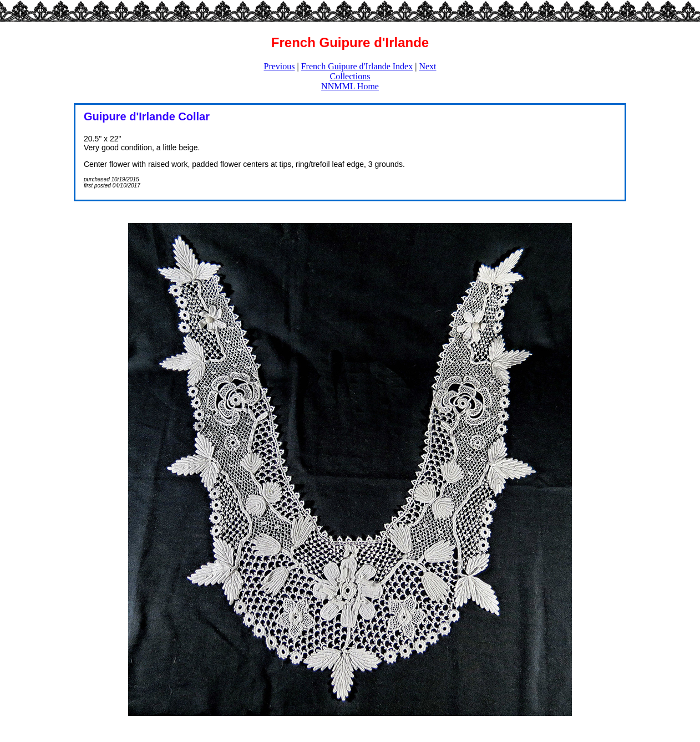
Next (427, 66)
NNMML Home (350, 86)
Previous (280, 66)
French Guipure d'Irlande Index (357, 66)
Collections (350, 76)
